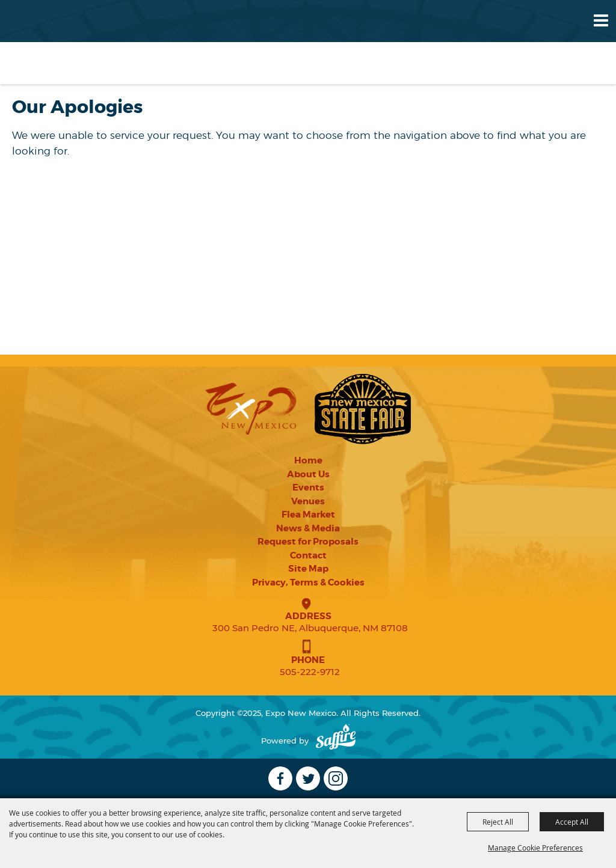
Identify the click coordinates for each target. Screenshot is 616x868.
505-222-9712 (310, 672)
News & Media (308, 528)
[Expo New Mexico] (58, 42)
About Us (308, 474)
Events (308, 487)
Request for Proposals (308, 542)
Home (308, 460)
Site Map (308, 569)
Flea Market (308, 515)
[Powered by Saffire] (336, 741)
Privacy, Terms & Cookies (308, 582)
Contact (308, 555)
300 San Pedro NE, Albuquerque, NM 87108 (310, 628)
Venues (308, 501)
